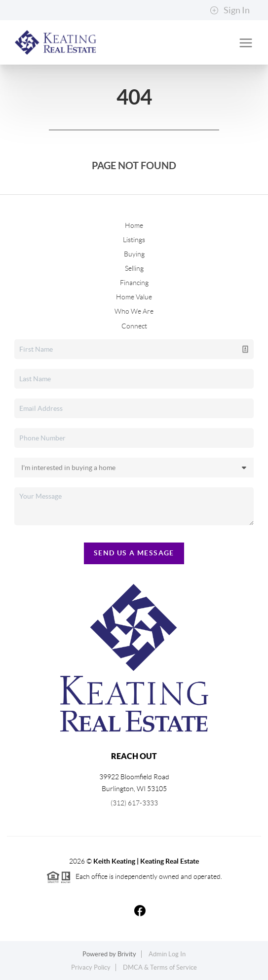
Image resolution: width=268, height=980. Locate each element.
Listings (134, 240)
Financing (134, 283)
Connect (134, 326)
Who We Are (134, 311)
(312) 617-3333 (134, 803)
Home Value (134, 297)
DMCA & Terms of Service (160, 967)
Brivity (127, 954)
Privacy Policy (91, 967)
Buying (134, 254)
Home (134, 225)
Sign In (230, 10)
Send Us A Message (134, 553)
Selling (134, 268)
